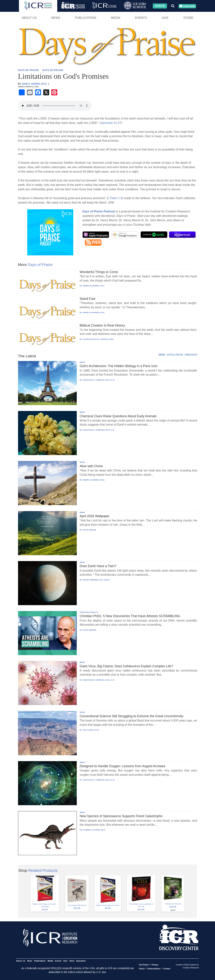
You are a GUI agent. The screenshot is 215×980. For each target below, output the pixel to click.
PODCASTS (191, 355)
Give (165, 18)
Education (81, 961)
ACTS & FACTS (175, 355)
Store (188, 18)
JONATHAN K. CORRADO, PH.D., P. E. (99, 380)
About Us (29, 18)
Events (141, 18)
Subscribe (187, 6)
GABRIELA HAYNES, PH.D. (94, 830)
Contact (167, 968)
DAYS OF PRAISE (29, 70)
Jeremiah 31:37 (111, 123)
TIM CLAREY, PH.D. (91, 730)
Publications (86, 18)
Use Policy (144, 965)
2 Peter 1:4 (115, 198)
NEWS (162, 355)
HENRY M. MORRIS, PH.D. (94, 286)
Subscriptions (154, 968)
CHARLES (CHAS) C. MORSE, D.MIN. (98, 339)
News (56, 18)
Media (116, 18)
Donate (160, 6)
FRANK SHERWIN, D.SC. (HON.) (96, 580)
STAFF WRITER (90, 530)
